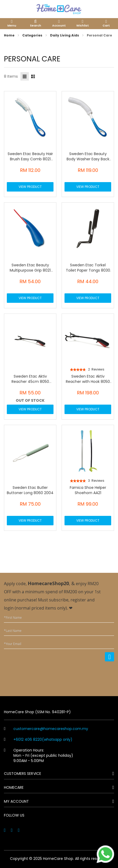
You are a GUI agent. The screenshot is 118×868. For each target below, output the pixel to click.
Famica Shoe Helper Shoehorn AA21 (88, 490)
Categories (33, 35)
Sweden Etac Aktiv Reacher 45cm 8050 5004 (30, 382)
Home (10, 35)
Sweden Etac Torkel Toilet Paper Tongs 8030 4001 (88, 270)
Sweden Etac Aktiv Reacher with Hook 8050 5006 (88, 382)
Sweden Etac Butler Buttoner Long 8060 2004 (30, 490)
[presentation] (74, 675)
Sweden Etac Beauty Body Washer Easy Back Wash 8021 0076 (88, 159)
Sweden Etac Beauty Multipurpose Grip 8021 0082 (30, 270)
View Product (30, 187)
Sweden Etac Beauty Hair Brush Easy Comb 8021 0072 (30, 159)
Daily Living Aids (65, 35)
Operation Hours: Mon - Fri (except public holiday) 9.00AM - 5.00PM (39, 755)
